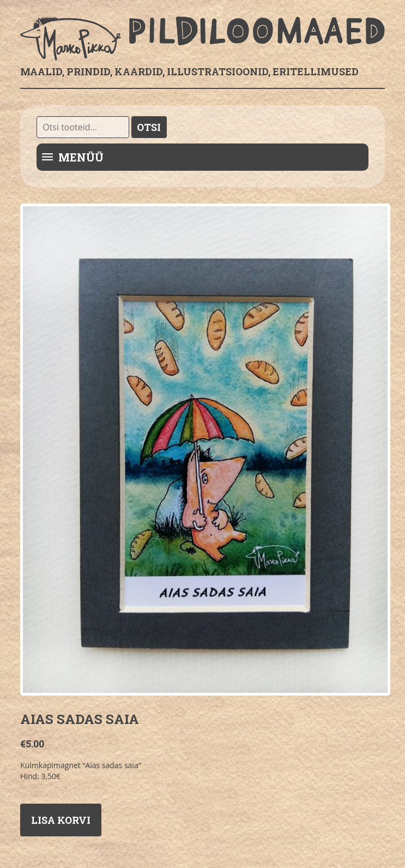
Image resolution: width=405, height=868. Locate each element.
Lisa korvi (61, 820)
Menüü (81, 157)
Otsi (149, 127)
